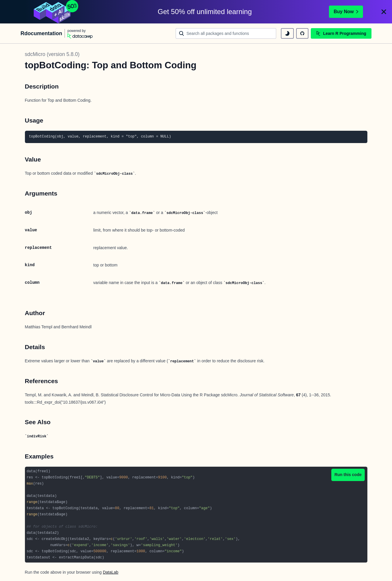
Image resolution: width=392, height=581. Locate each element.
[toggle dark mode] (287, 33)
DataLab (111, 572)
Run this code (348, 475)
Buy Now (346, 12)
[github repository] (302, 33)
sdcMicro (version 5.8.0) (52, 54)
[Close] (384, 12)
